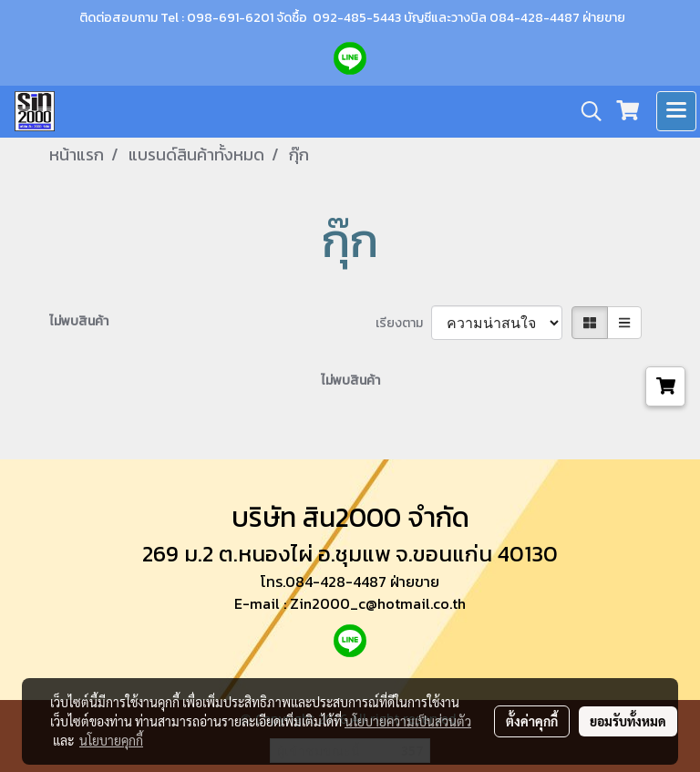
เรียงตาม (403, 323)
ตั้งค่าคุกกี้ (532, 721)
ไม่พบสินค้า (79, 321)
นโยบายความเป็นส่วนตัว (408, 721)
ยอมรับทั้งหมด (628, 721)
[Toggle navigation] (676, 111)
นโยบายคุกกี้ (111, 740)
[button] (585, 111)
